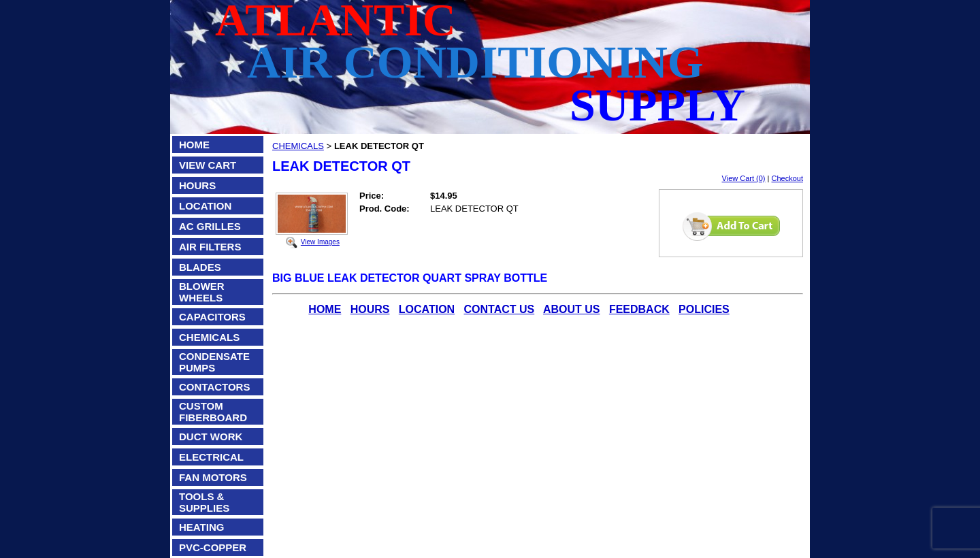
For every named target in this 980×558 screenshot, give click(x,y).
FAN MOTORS (213, 477)
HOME (194, 145)
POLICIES (704, 309)
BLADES (200, 267)
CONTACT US (500, 309)
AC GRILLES (210, 226)
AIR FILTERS (210, 247)
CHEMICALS (209, 337)
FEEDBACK (639, 309)
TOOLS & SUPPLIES (204, 502)
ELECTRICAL (211, 457)
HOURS (197, 185)
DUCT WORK (211, 437)
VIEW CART (208, 165)
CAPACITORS (212, 317)
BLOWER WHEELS (202, 292)
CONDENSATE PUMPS (214, 362)
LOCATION (205, 206)
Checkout (787, 178)
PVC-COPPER (213, 547)
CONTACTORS (214, 387)
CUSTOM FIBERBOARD (213, 412)
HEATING (201, 527)
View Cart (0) (744, 178)
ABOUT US (572, 309)
